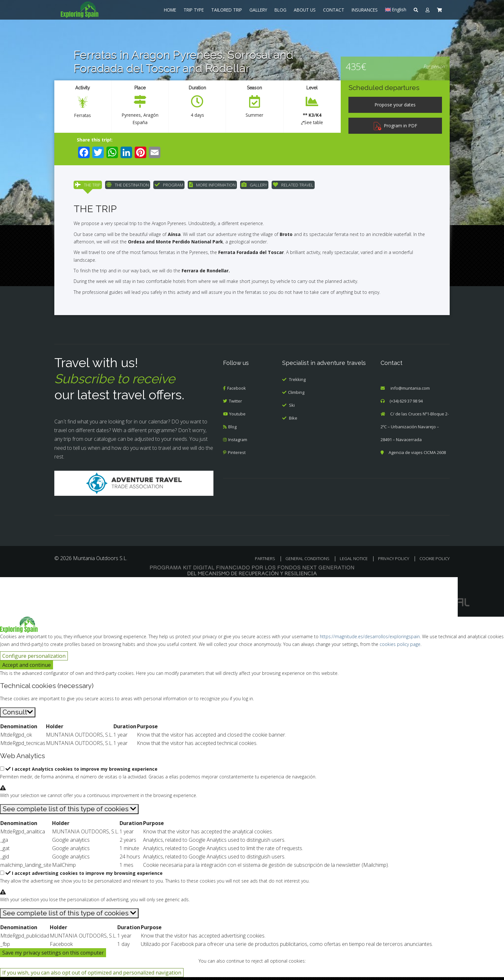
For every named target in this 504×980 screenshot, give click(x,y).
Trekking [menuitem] (297, 382)
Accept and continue (27, 668)
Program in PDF (395, 126)
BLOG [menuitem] (280, 10)
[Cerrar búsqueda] (9, 589)
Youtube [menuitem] (238, 417)
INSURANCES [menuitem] (365, 10)
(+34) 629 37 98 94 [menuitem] (406, 404)
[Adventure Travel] (134, 486)
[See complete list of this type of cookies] (69, 812)
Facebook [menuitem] (237, 391)
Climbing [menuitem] (296, 395)
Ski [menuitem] (292, 408)
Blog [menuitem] (232, 430)
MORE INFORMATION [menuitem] (212, 186)
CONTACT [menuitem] (334, 10)
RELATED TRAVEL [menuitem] (293, 186)
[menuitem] (98, 10)
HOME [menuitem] (170, 10)
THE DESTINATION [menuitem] (128, 186)
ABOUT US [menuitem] (305, 10)
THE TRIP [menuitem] (88, 186)
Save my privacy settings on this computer (53, 956)
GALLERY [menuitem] (258, 10)
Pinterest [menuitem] (237, 456)
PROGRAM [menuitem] (169, 186)
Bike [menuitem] (293, 421)
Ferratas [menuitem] (83, 115)
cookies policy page (400, 647)
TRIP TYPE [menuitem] (194, 10)
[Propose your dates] (395, 105)
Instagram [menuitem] (238, 443)
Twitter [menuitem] (235, 404)
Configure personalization (34, 659)
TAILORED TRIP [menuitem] (227, 10)
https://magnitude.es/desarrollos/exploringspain (370, 640)
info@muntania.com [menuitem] (410, 391)
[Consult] (18, 716)
